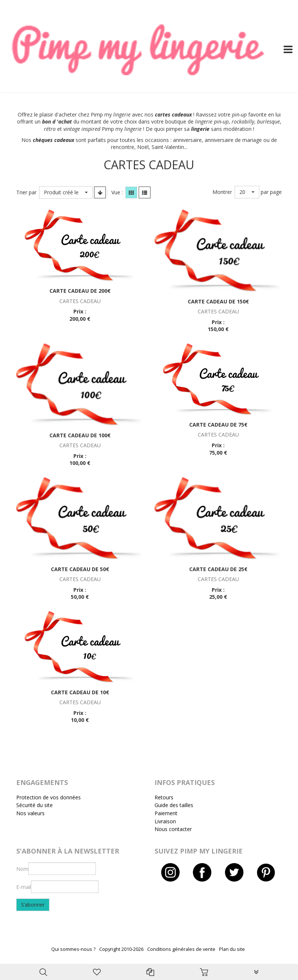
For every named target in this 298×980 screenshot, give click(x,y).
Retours (164, 797)
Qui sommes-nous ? (73, 949)
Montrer (222, 192)
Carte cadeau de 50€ (80, 569)
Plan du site (232, 949)
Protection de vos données (48, 797)
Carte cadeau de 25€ (218, 569)
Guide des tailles (174, 805)
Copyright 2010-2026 (121, 949)
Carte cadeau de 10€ (80, 692)
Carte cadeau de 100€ (80, 435)
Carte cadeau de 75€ (218, 425)
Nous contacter (173, 829)
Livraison (165, 821)
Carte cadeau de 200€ (80, 291)
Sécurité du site (34, 805)
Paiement (166, 813)
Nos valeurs (30, 813)
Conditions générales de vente (181, 949)
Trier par (26, 192)
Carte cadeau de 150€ (218, 301)
